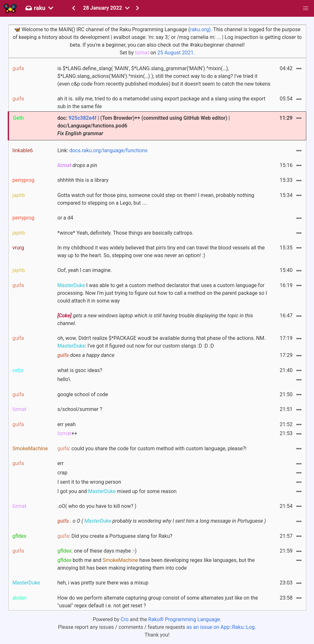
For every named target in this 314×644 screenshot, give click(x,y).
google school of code (83, 394)
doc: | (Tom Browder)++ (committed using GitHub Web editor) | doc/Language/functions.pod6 (144, 126)
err (61, 463)
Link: (103, 150)
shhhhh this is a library (83, 180)
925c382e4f (82, 118)
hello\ (64, 379)
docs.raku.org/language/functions (108, 150)
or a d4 (65, 218)
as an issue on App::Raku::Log (220, 627)
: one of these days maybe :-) (97, 551)
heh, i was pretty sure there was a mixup (103, 583)
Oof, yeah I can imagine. (85, 270)
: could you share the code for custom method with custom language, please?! (152, 448)
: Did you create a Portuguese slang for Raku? (115, 536)
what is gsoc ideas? (80, 370)
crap (63, 473)
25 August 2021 (175, 53)
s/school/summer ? (80, 409)
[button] (306, 8)
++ (67, 433)
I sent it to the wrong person (89, 482)
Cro (125, 619)
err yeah (67, 424)
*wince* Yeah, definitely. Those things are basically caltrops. (126, 233)
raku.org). (201, 29)
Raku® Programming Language (184, 619)
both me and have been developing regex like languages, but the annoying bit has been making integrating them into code (156, 564)
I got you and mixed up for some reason (117, 491)
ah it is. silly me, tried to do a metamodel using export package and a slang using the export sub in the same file (161, 103)
